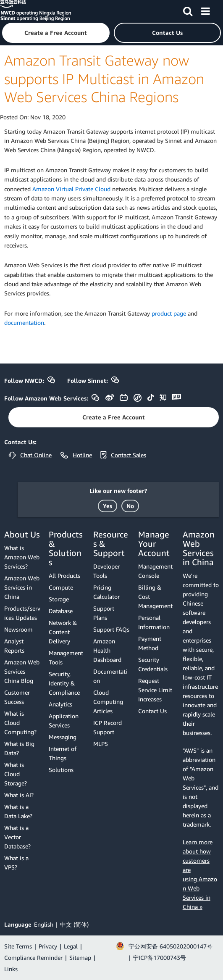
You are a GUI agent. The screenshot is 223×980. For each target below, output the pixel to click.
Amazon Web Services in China (22, 587)
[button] (56, 33)
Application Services (64, 721)
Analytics (60, 704)
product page (169, 313)
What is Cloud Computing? (20, 723)
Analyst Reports (14, 646)
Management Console (155, 571)
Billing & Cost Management (155, 597)
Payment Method (150, 643)
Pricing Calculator (106, 592)
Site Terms (18, 946)
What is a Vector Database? (17, 837)
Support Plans (104, 613)
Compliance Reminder (33, 958)
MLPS (101, 744)
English (44, 924)
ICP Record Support (108, 727)
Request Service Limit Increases (155, 690)
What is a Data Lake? (18, 811)
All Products (64, 576)
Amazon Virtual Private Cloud (71, 189)
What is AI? (19, 795)
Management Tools (66, 657)
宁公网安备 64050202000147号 (171, 946)
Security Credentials (153, 664)
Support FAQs (111, 629)
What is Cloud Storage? (16, 774)
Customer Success (17, 697)
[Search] (188, 10)
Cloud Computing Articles (108, 702)
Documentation (110, 676)
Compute (61, 587)
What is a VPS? (16, 863)
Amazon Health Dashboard (107, 650)
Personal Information (154, 622)
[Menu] (205, 10)
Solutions (61, 770)
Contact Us (152, 711)
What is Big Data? (19, 748)
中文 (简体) (74, 924)
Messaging (63, 737)
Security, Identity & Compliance (64, 683)
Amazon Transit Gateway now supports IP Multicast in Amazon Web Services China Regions (104, 79)
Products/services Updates (22, 613)
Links (11, 969)
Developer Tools (106, 571)
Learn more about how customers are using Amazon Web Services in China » (200, 874)
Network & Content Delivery (63, 632)
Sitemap (80, 958)
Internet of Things (63, 753)
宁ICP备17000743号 (159, 958)
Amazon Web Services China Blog (22, 671)
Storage (59, 599)
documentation (24, 323)
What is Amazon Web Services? (22, 557)
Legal (71, 946)
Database (61, 611)
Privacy (48, 946)
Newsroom (18, 629)
